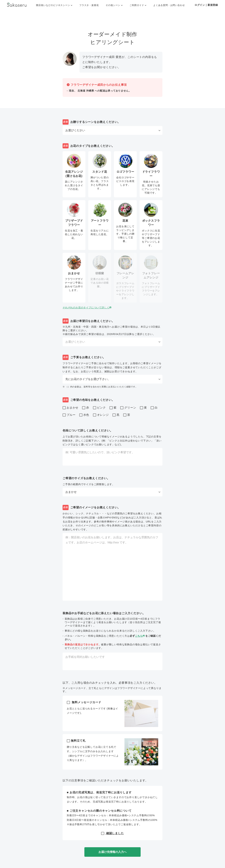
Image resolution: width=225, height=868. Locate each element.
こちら (140, 636)
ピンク (99, 408)
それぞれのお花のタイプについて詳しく (87, 308)
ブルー (69, 415)
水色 (84, 415)
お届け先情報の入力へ (112, 852)
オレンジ (101, 415)
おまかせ (70, 408)
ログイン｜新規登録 (206, 5)
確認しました (112, 833)
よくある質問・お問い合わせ (169, 5)
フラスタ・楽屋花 (89, 5)
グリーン (128, 408)
